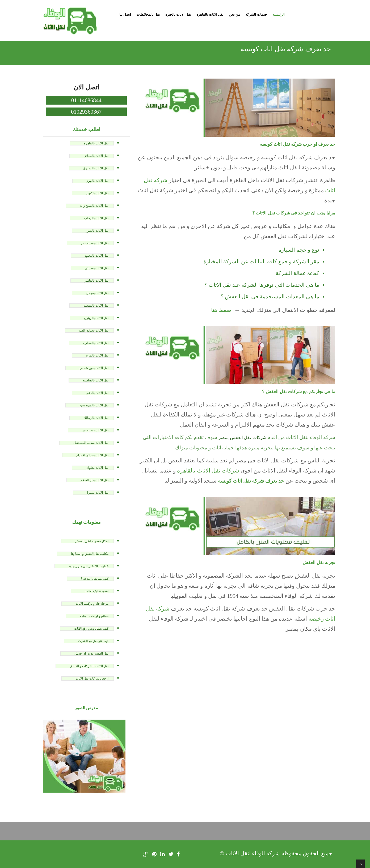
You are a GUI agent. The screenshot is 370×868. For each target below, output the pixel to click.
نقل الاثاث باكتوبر (97, 193)
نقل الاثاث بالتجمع (97, 256)
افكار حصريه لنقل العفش (92, 541)
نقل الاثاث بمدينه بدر (95, 430)
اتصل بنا (125, 14)
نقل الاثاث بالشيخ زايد (94, 206)
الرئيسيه (279, 14)
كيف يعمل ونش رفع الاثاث (91, 629)
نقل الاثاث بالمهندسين (94, 405)
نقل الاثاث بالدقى (97, 393)
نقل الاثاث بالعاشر (96, 281)
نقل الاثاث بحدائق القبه (94, 330)
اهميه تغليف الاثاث (97, 591)
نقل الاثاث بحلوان (97, 468)
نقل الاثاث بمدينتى (97, 268)
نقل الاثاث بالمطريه (96, 343)
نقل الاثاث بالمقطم (96, 306)
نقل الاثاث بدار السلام (94, 480)
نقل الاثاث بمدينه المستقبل (91, 443)
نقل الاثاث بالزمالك (96, 418)
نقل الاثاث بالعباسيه (96, 380)
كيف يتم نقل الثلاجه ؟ (95, 579)
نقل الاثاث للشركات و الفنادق (89, 666)
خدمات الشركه (256, 14)
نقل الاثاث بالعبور (97, 231)
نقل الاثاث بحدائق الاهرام (92, 455)
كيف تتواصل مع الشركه (93, 641)
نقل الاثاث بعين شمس (94, 368)
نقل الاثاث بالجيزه (178, 14)
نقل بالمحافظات (148, 14)
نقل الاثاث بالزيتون (96, 318)
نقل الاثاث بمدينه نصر (95, 243)
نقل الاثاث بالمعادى (96, 156)
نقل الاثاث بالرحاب (96, 218)
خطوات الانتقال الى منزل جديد (89, 566)
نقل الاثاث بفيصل (97, 293)
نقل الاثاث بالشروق (96, 168)
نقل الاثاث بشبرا (98, 493)
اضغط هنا (222, 310)
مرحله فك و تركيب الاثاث (92, 604)
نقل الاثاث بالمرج (97, 355)
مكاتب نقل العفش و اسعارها (90, 554)
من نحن (234, 14)
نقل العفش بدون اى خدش (91, 654)
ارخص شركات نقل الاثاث (92, 678)
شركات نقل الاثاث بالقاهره (208, 471)
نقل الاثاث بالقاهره (210, 14)
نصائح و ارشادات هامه (94, 616)
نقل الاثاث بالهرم (97, 181)
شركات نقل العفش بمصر (242, 438)
